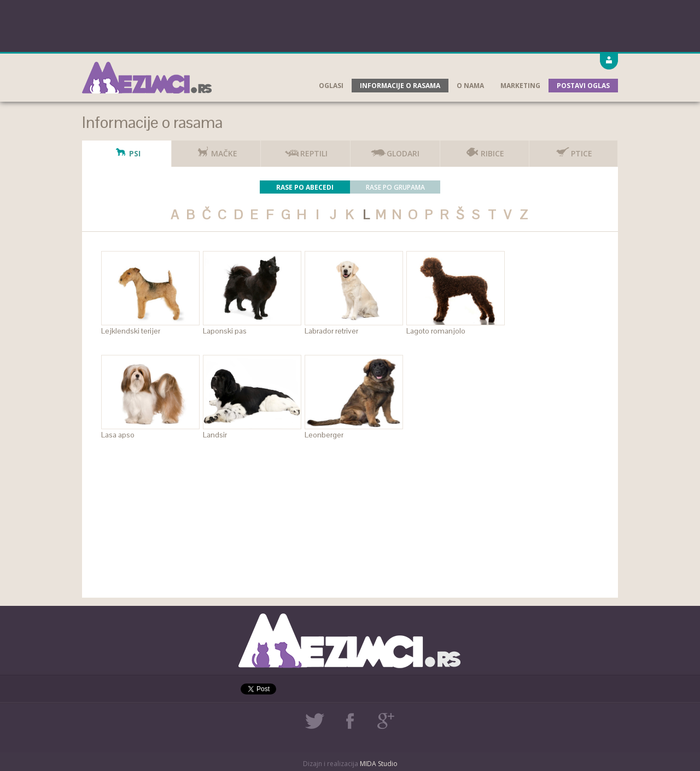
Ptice (573, 150)
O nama (470, 86)
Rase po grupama (395, 187)
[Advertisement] (350, 25)
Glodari (395, 150)
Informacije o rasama (400, 86)
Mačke (216, 150)
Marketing (520, 86)
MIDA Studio (379, 764)
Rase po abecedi (305, 187)
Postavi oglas (583, 86)
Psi (127, 150)
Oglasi (331, 86)
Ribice (484, 150)
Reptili (306, 150)
